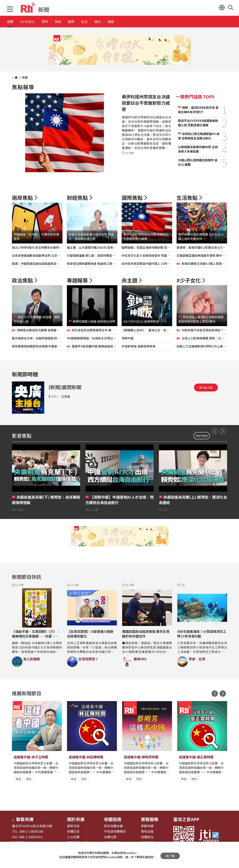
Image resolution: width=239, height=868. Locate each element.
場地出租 (147, 831)
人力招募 (73, 837)
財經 (67, 22)
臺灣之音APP (186, 819)
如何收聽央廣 (113, 826)
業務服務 (150, 819)
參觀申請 (147, 826)
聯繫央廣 (25, 819)
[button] (10, 10)
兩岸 (51, 22)
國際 (83, 22)
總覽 (10, 22)
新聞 (24, 77)
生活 (98, 22)
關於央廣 (76, 819)
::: (13, 77)
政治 (114, 22)
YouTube (202, 435)
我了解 (170, 855)
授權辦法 (147, 837)
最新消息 (73, 826)
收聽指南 (113, 819)
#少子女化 (31, 22)
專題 (130, 22)
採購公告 (73, 831)
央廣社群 (110, 837)
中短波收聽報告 (115, 831)
